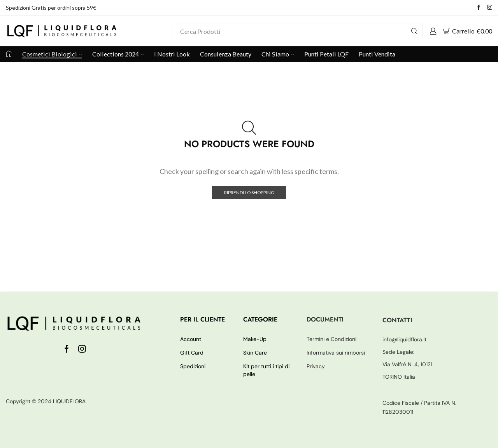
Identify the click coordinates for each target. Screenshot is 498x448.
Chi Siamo (278, 54)
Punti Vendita (377, 54)
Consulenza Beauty (226, 54)
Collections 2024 (118, 54)
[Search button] (414, 31)
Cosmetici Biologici (52, 54)
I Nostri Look (172, 54)
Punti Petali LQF (326, 54)
